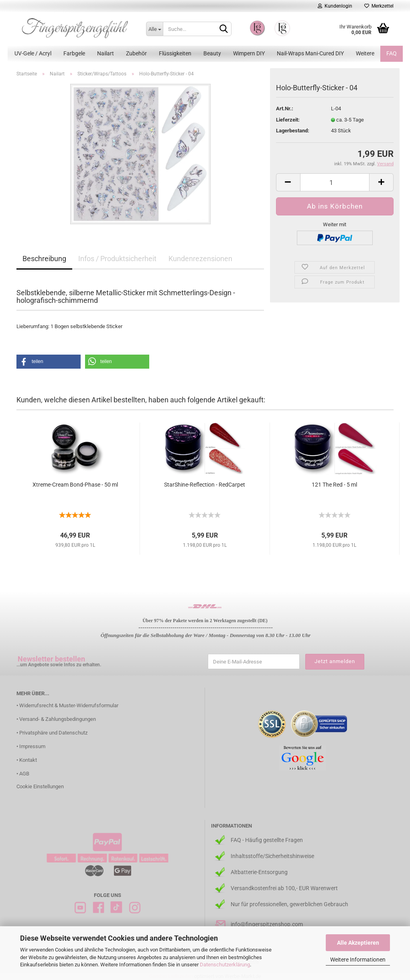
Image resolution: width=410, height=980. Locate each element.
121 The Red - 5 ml (334, 485)
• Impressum (31, 746)
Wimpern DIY (249, 53)
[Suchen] (224, 29)
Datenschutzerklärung (225, 965)
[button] (49, 362)
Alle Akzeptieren (358, 943)
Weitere (365, 53)
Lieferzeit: (288, 120)
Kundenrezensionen (200, 259)
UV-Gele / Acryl (33, 53)
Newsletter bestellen (51, 659)
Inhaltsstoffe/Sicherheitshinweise (272, 856)
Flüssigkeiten (175, 53)
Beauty (212, 53)
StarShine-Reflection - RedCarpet (205, 485)
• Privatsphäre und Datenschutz (52, 733)
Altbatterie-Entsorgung (259, 872)
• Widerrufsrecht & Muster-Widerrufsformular (67, 705)
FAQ (392, 53)
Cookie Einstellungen (40, 786)
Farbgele (74, 53)
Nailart (106, 53)
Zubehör (136, 53)
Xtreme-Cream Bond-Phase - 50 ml (75, 485)
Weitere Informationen (358, 960)
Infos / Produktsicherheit (117, 259)
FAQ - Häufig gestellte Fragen (267, 840)
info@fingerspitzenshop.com (267, 924)
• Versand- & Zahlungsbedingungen (56, 719)
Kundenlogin (335, 6)
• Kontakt (27, 760)
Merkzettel (379, 6)
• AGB (23, 774)
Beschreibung (44, 259)
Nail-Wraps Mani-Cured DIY (310, 53)
